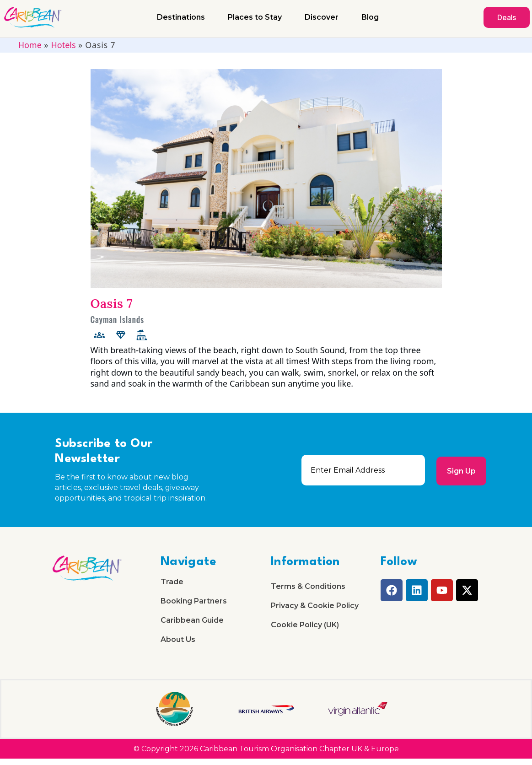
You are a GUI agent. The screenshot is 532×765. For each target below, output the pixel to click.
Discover (322, 17)
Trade (172, 583)
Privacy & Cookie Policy (315, 608)
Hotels (63, 45)
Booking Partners (194, 603)
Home (30, 45)
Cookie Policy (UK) (305, 629)
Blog (370, 17)
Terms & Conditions (308, 587)
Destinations (181, 17)
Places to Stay (255, 17)
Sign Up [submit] (460, 470)
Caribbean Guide (192, 624)
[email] (362, 470)
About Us (178, 645)
